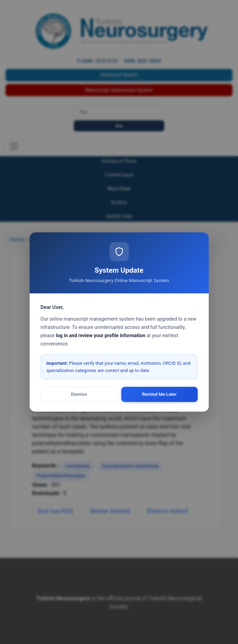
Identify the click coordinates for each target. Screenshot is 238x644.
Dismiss (79, 394)
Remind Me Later (159, 394)
